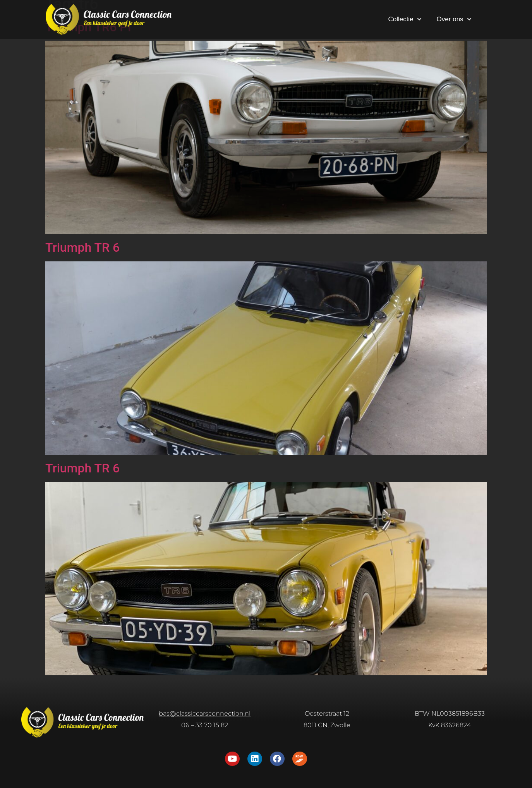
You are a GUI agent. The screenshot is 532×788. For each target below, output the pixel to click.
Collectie (404, 19)
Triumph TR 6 (82, 247)
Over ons (454, 19)
